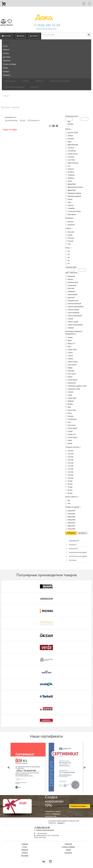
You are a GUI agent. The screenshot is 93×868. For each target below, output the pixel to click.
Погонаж (35, 87)
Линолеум (40, 81)
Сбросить (83, 533)
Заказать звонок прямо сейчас (47, 29)
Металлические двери (15, 87)
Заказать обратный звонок (45, 830)
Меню (21, 36)
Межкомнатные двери (60, 81)
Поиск (34, 36)
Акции (5, 68)
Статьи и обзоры (10, 64)
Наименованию (12, 121)
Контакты (7, 75)
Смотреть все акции (80, 806)
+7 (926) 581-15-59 (47, 25)
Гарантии (7, 61)
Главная (6, 42)
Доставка (7, 57)
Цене (23, 121)
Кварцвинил (10, 81)
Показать (71, 533)
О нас (5, 46)
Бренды (6, 71)
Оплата (6, 53)
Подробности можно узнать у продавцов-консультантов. (55, 806)
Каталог (7, 36)
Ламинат (25, 81)
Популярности (34, 121)
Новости (6, 50)
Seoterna (60, 823)
